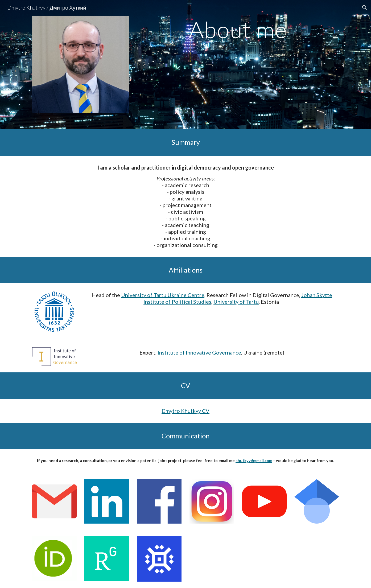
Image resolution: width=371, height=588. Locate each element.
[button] (365, 7)
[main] (238, 29)
